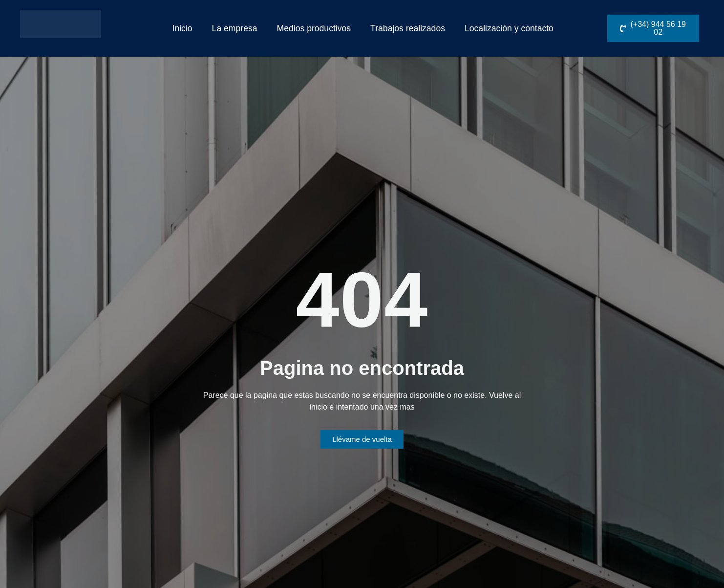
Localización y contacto (509, 28)
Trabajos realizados (408, 28)
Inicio (182, 28)
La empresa (235, 28)
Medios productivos (314, 28)
